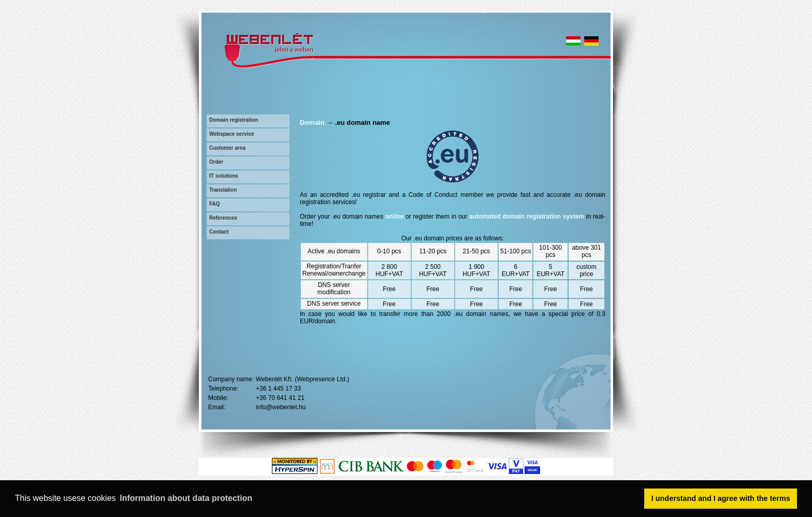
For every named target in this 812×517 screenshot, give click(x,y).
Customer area (227, 148)
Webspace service (232, 134)
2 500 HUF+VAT (433, 270)
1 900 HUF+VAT (476, 270)
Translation (223, 190)
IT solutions (224, 176)
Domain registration (234, 120)
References (223, 218)
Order (216, 162)
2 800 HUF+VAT (389, 270)
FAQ (215, 204)
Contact (219, 232)
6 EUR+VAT (516, 270)
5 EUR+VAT (550, 270)
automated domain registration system (527, 217)
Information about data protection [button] (186, 498)
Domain (312, 123)
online (394, 217)
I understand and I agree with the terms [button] (721, 498)
